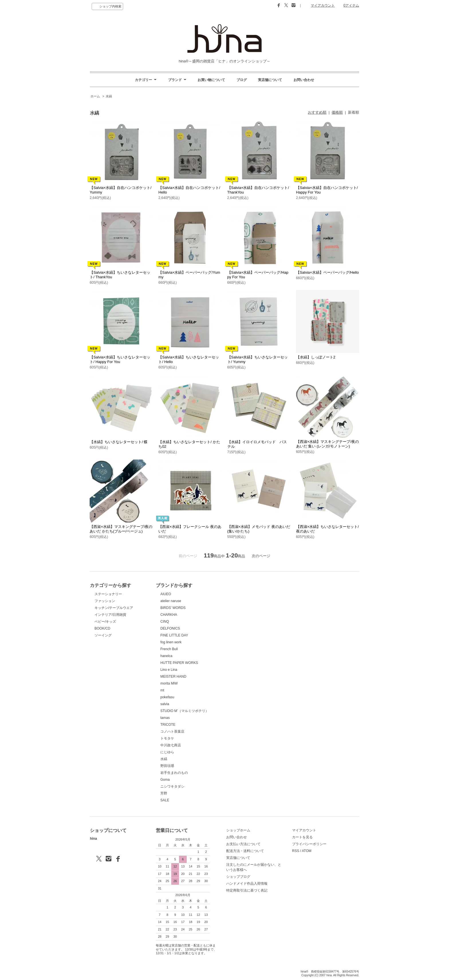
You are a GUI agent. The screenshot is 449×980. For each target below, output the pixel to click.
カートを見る (302, 837)
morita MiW (169, 683)
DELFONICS (170, 628)
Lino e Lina (169, 670)
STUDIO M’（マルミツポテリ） (185, 711)
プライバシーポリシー (309, 844)
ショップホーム (238, 830)
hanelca (166, 656)
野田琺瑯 (167, 766)
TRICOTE (168, 725)
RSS (296, 851)
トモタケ (167, 738)
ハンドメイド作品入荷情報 (247, 884)
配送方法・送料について (245, 851)
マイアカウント (323, 5)
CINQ (165, 622)
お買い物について (211, 80)
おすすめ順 (317, 112)
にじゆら (167, 752)
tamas (165, 718)
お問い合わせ (304, 80)
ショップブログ (238, 877)
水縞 (109, 96)
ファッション (105, 601)
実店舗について (270, 80)
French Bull (169, 649)
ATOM (307, 851)
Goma (165, 780)
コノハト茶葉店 (172, 731)
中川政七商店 (171, 745)
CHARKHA (169, 615)
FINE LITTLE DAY (174, 635)
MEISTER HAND (173, 677)
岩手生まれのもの (174, 773)
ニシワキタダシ (172, 786)
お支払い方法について (243, 844)
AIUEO (166, 594)
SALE (165, 800)
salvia (165, 704)
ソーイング (103, 635)
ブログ (242, 80)
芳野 (164, 793)
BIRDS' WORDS (173, 608)
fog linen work (171, 642)
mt (162, 690)
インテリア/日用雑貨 (110, 615)
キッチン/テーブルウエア (114, 608)
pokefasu (167, 697)
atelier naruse (171, 601)
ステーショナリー (108, 594)
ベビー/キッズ (105, 622)
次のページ (261, 556)
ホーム (95, 96)
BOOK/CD (102, 628)
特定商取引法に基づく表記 (247, 890)
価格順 (337, 112)
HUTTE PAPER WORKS (179, 663)
